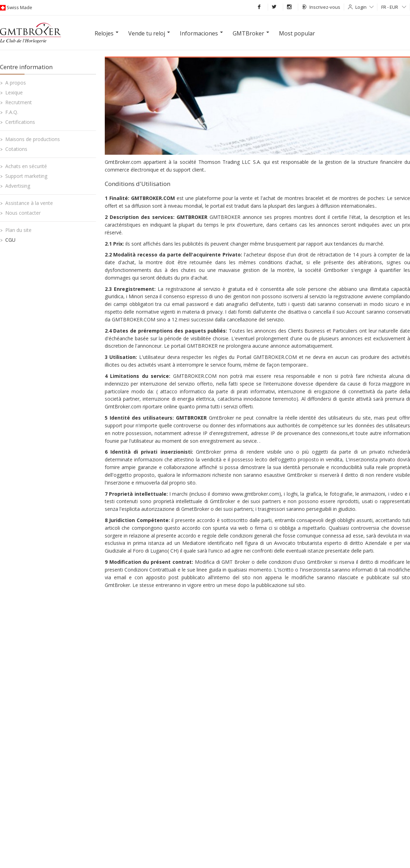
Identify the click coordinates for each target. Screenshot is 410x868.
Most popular (297, 33)
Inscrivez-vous (321, 7)
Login (364, 7)
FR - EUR (394, 7)
